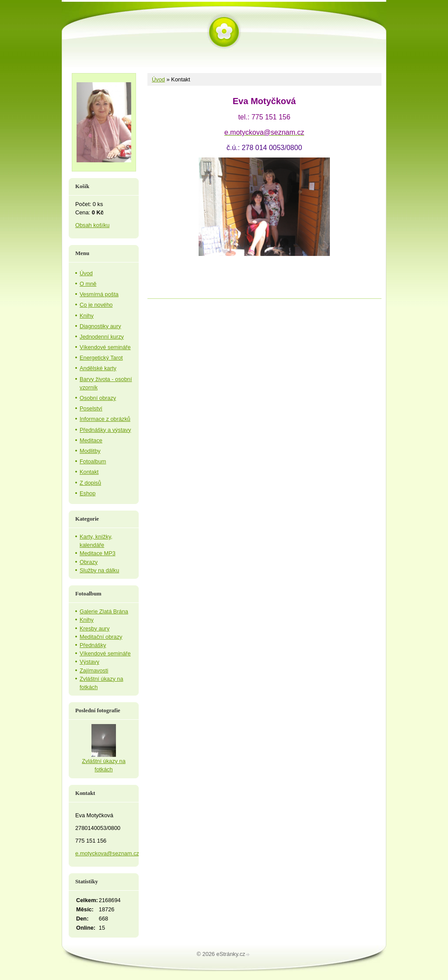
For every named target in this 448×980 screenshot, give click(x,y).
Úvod (158, 79)
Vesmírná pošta (99, 294)
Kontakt (89, 472)
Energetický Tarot (101, 358)
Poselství (91, 408)
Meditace (91, 440)
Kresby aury (94, 628)
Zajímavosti (94, 670)
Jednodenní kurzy (102, 337)
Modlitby (90, 451)
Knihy (87, 316)
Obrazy (89, 562)
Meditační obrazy (101, 637)
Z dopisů (90, 483)
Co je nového (96, 305)
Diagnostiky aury (100, 326)
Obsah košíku (92, 225)
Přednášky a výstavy (105, 430)
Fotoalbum (93, 461)
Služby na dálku (99, 570)
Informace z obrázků (105, 419)
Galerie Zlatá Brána (104, 611)
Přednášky (93, 645)
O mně (88, 284)
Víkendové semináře (105, 347)
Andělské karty (98, 368)
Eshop (87, 493)
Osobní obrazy (98, 398)
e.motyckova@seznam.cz (107, 853)
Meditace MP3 (98, 553)
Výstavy (89, 662)
